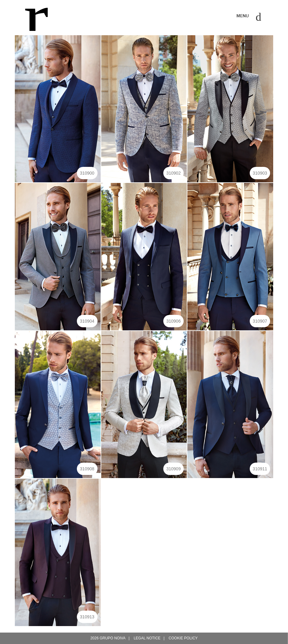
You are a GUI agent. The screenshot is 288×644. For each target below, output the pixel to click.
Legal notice (147, 638)
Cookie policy (183, 638)
